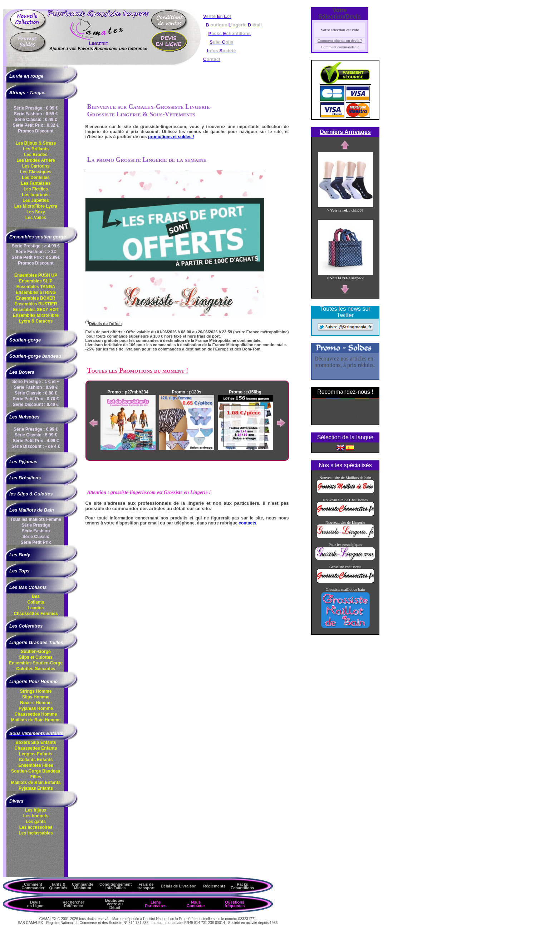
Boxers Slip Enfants (36, 742)
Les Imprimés (36, 195)
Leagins (36, 608)
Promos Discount (36, 131)
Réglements (214, 886)
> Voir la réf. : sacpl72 (345, 276)
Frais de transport (146, 886)
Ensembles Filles (36, 765)
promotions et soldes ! (171, 137)
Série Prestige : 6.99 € (36, 429)
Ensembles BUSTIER (36, 304)
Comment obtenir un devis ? (340, 40)
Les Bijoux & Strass (36, 143)
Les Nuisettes (24, 417)
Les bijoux (36, 810)
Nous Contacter (196, 904)
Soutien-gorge (25, 340)
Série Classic (36, 537)
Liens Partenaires (156, 904)
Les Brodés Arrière (36, 160)
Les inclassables (36, 833)
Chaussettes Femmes (36, 614)
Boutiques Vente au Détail (115, 904)
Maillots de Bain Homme (36, 720)
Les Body (20, 555)
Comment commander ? (340, 47)
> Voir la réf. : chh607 (345, 208)
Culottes (36, 669)
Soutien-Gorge (36, 652)
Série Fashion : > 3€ (36, 252)
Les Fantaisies (36, 183)
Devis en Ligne (35, 904)
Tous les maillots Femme (36, 519)
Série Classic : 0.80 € (36, 393)
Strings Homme (36, 691)
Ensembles (36, 663)
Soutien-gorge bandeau (35, 356)
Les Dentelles (36, 178)
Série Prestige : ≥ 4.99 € (36, 246)
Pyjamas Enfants (36, 788)
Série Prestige (36, 525)
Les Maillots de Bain (32, 510)
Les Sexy (36, 212)
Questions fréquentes (235, 904)
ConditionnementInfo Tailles (116, 886)
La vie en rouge (26, 76)
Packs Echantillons (242, 886)
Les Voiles (36, 218)
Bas (36, 596)
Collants (36, 602)
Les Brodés (36, 155)
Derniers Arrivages (345, 132)
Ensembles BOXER (36, 298)
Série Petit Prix (36, 542)
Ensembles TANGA (36, 287)
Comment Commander (33, 886)
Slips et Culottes (36, 657)
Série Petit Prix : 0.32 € (36, 125)
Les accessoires (36, 827)
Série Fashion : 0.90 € (36, 387)
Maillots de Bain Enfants (36, 783)
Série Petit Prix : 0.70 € (36, 399)
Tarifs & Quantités (58, 886)
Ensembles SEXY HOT (36, 310)
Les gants (36, 822)
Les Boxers (22, 372)
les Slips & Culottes (31, 494)
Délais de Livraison (178, 886)
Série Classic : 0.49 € (36, 120)
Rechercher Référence (73, 904)
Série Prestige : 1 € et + (36, 382)
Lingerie (98, 43)
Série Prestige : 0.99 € (36, 108)
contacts (247, 523)
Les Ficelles (36, 189)
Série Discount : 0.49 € (36, 405)
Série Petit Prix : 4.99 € (36, 441)
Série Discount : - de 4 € (36, 446)
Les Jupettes (36, 200)
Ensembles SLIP (36, 281)
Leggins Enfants (36, 754)
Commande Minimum (83, 886)
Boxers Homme (36, 703)
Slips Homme (36, 697)
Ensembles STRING (36, 292)
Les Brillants (36, 149)
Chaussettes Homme (36, 714)
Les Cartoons (36, 166)
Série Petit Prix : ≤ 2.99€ (36, 257)
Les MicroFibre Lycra (36, 206)
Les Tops (19, 571)
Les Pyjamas (23, 462)
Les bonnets (36, 816)
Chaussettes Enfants (36, 748)
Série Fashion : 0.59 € (36, 114)
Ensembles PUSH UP (36, 275)
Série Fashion (36, 531)
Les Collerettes (26, 626)
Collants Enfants (36, 760)
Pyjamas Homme (36, 708)
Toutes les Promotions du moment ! (138, 371)
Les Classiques (36, 172)
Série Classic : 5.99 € (36, 435)
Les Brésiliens (25, 478)
